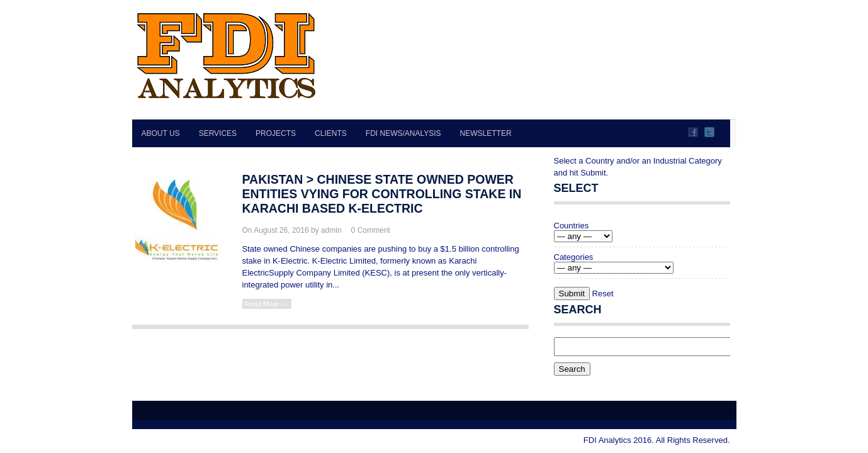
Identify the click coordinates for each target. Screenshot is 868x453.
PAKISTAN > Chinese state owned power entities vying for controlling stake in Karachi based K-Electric (382, 194)
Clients (331, 133)
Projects (276, 133)
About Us (161, 133)
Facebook (693, 132)
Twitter (709, 132)
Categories (574, 257)
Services (218, 133)
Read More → (266, 304)
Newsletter (486, 133)
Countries (572, 226)
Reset (603, 294)
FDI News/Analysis (403, 133)
